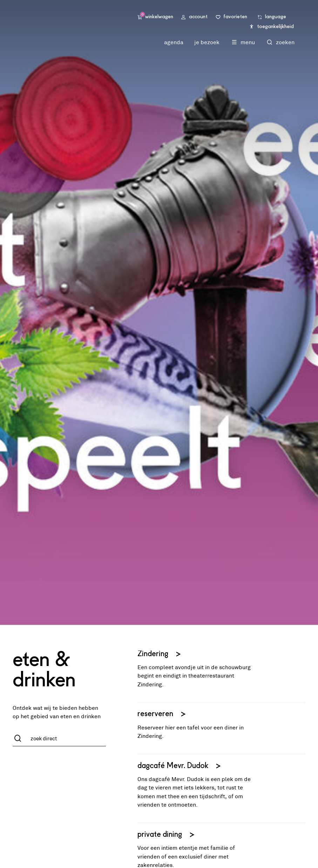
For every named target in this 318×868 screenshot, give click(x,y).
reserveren (162, 714)
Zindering (160, 654)
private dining (167, 835)
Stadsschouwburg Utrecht (74, 22)
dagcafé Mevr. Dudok (180, 766)
